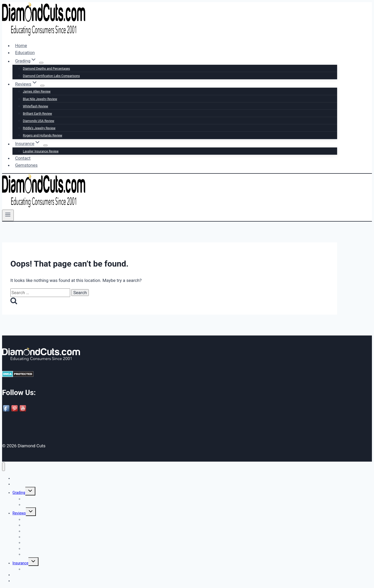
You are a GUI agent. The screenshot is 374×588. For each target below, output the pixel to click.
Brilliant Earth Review (37, 114)
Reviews (19, 513)
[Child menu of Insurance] (45, 145)
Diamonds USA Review (39, 121)
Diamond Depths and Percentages (46, 69)
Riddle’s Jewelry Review (39, 128)
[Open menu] (8, 215)
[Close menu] (4, 467)
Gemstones (26, 165)
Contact (23, 158)
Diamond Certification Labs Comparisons (51, 76)
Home (21, 46)
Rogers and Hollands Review (43, 135)
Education (25, 53)
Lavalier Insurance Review (41, 151)
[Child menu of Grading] (41, 63)
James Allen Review (37, 92)
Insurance (20, 563)
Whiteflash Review (35, 106)
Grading (19, 493)
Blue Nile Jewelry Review (40, 99)
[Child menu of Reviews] (42, 86)
